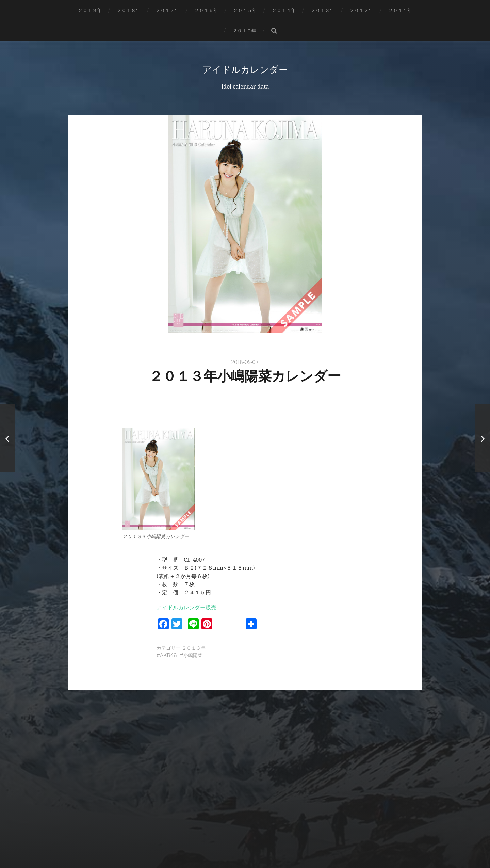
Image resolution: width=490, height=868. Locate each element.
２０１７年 (167, 10)
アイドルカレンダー (245, 69)
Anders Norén (259, 845)
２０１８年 (129, 10)
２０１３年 (323, 10)
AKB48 (168, 655)
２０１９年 (90, 10)
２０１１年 (400, 10)
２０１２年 (361, 10)
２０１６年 (206, 10)
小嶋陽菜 (193, 655)
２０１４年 (284, 10)
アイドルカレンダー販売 (186, 607)
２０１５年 (245, 10)
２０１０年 (244, 31)
